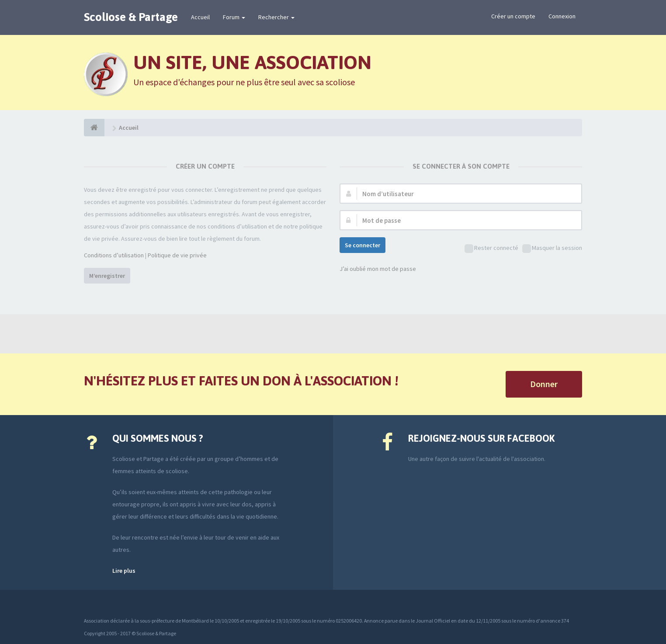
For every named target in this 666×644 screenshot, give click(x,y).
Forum (234, 17)
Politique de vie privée (177, 255)
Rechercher (276, 17)
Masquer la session (552, 248)
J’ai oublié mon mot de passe (378, 269)
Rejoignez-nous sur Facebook (481, 438)
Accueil (200, 17)
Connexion (562, 16)
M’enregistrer (107, 276)
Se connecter (362, 245)
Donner (544, 384)
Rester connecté (491, 248)
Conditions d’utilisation (114, 255)
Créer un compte (513, 16)
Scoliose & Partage (131, 17)
